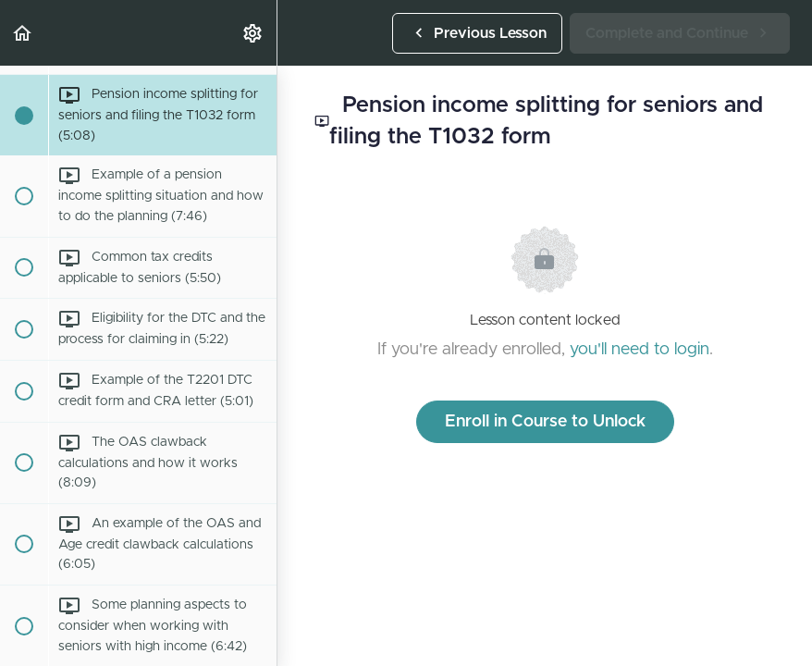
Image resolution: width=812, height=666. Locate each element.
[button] (23, 33)
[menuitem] (253, 33)
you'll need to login (640, 350)
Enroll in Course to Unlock (545, 422)
